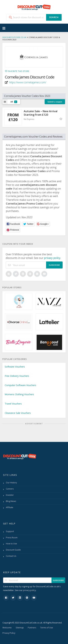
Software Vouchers (15, 367)
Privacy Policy (9, 633)
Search (54, 17)
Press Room (12, 538)
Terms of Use (47, 628)
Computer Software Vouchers (20, 385)
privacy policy (52, 258)
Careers (10, 489)
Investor (10, 495)
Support (10, 531)
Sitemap (20, 628)
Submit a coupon (55, 102)
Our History (11, 483)
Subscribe (54, 265)
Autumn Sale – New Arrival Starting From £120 (41, 113)
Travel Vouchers (13, 404)
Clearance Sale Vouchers (18, 413)
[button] (13, 224)
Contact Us (11, 556)
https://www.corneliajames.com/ (28, 82)
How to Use (11, 544)
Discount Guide (13, 550)
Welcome (7, 628)
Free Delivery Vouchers (17, 376)
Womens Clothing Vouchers (19, 394)
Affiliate (10, 507)
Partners (32, 628)
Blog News (11, 501)
